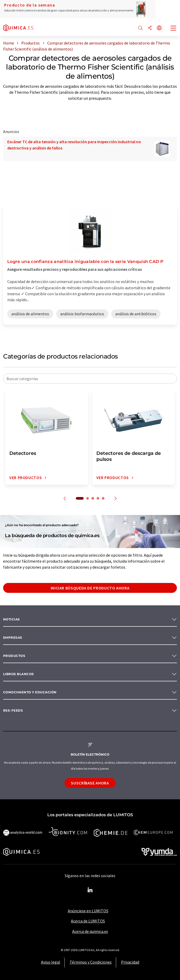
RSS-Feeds (13, 710)
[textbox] (90, 379)
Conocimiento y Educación (30, 692)
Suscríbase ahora (90, 783)
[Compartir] (150, 28)
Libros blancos (19, 674)
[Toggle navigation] (174, 29)
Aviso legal (51, 962)
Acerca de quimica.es (90, 931)
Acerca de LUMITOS (88, 921)
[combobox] (90, 379)
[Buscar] (141, 28)
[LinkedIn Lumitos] (90, 890)
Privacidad (130, 962)
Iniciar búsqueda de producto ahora (90, 588)
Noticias (12, 619)
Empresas (13, 637)
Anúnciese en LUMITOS (88, 911)
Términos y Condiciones (91, 962)
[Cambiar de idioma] (159, 28)
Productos (14, 656)
